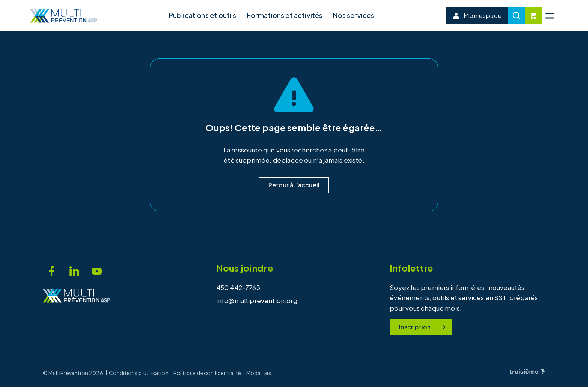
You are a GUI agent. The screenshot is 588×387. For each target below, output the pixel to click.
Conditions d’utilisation (139, 373)
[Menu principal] (550, 16)
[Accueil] (64, 16)
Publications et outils (203, 15)
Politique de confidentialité (207, 373)
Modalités (259, 373)
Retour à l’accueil (294, 185)
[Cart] (533, 16)
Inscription (424, 327)
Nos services (354, 15)
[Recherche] (516, 16)
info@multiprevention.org (257, 300)
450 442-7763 (238, 287)
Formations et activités (285, 15)
